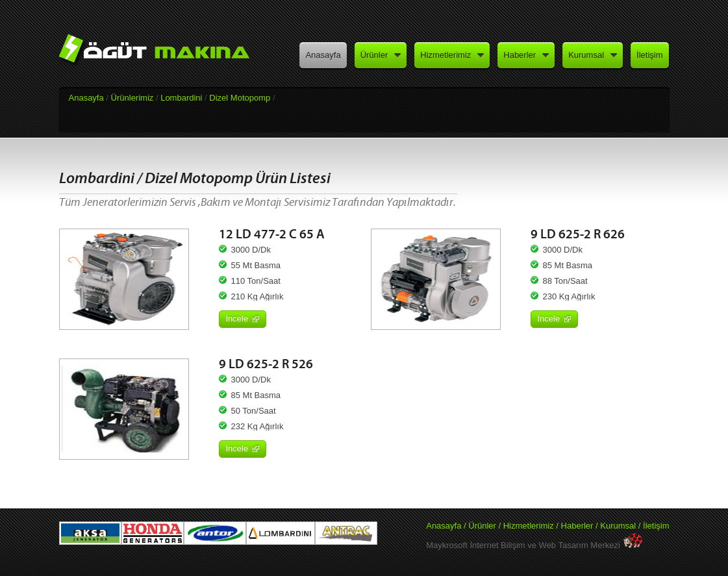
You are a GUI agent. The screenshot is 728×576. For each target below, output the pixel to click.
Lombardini (181, 98)
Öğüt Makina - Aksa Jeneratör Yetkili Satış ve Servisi (163, 54)
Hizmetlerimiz (529, 526)
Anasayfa (86, 98)
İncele (243, 319)
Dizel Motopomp (240, 98)
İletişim (656, 526)
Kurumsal (618, 526)
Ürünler (482, 526)
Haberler (578, 526)
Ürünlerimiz (132, 98)
